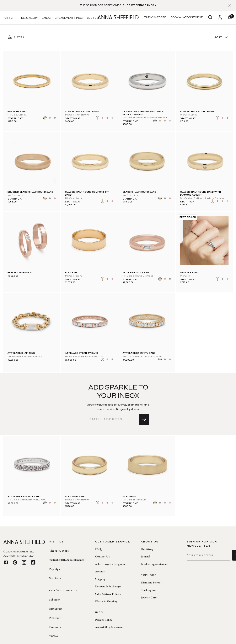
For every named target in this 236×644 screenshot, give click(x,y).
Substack (55, 600)
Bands (46, 18)
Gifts (9, 18)
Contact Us (103, 557)
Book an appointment (154, 564)
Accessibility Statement (109, 628)
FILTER (16, 38)
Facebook (55, 627)
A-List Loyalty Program (110, 564)
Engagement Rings (69, 18)
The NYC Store (59, 551)
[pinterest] (15, 563)
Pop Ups (55, 569)
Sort (221, 38)
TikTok (54, 637)
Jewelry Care (149, 598)
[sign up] (144, 419)
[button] (230, 18)
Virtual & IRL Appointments (67, 560)
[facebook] (6, 563)
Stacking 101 (148, 590)
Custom (93, 18)
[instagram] (24, 563)
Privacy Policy (104, 620)
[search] (210, 18)
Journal (145, 557)
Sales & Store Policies (108, 594)
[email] (113, 419)
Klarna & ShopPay (106, 602)
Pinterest (55, 618)
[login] (220, 18)
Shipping (100, 579)
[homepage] (118, 18)
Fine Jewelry (28, 18)
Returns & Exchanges (108, 587)
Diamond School (151, 583)
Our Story (147, 549)
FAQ (98, 549)
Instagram (56, 609)
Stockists (55, 578)
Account (100, 572)
